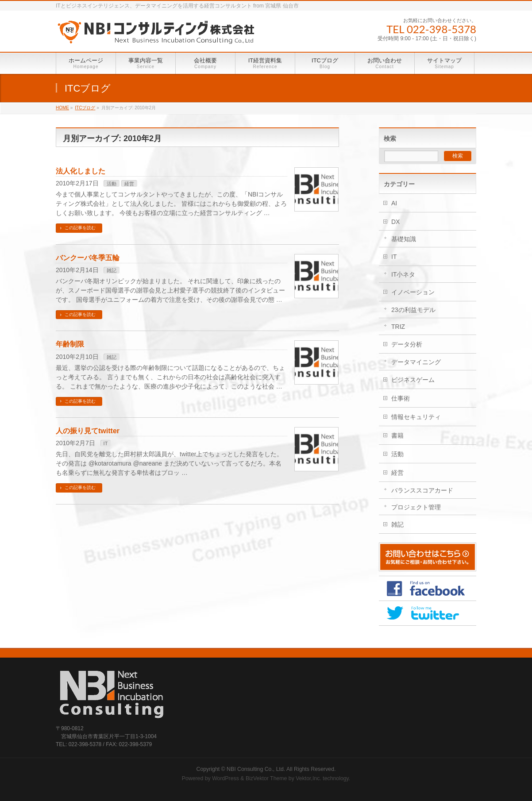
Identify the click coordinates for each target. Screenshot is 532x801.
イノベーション (413, 292)
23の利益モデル (413, 310)
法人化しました (81, 171)
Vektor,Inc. (308, 778)
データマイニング (416, 362)
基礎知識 (404, 239)
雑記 (112, 270)
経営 (129, 184)
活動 (112, 184)
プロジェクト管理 (416, 507)
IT (106, 443)
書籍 (397, 435)
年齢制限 (70, 344)
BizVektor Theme (266, 778)
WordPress (226, 778)
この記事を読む (80, 228)
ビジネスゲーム (413, 380)
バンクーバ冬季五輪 (88, 258)
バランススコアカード (422, 490)
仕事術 (401, 398)
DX (395, 222)
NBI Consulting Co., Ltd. (256, 769)
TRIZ (398, 327)
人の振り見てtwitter (88, 431)
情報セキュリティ (416, 417)
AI (394, 203)
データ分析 (407, 344)
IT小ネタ (403, 274)
